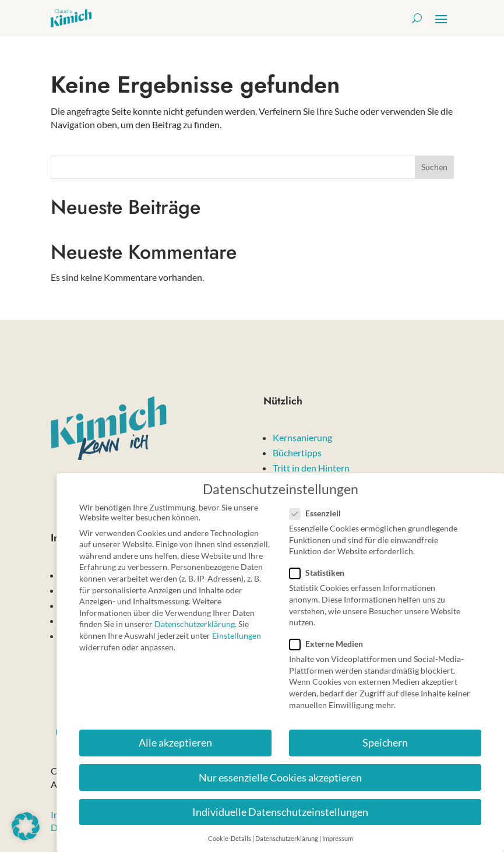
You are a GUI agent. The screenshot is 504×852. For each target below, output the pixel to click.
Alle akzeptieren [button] (175, 737)
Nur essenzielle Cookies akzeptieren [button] (280, 771)
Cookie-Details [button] (230, 832)
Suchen (434, 167)
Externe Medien (331, 637)
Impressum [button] (338, 832)
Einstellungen (237, 629)
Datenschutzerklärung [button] (287, 832)
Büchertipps (297, 453)
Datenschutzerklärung (195, 618)
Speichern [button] (385, 737)
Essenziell (320, 507)
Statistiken (322, 567)
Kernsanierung (302, 437)
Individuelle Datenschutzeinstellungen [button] (280, 806)
